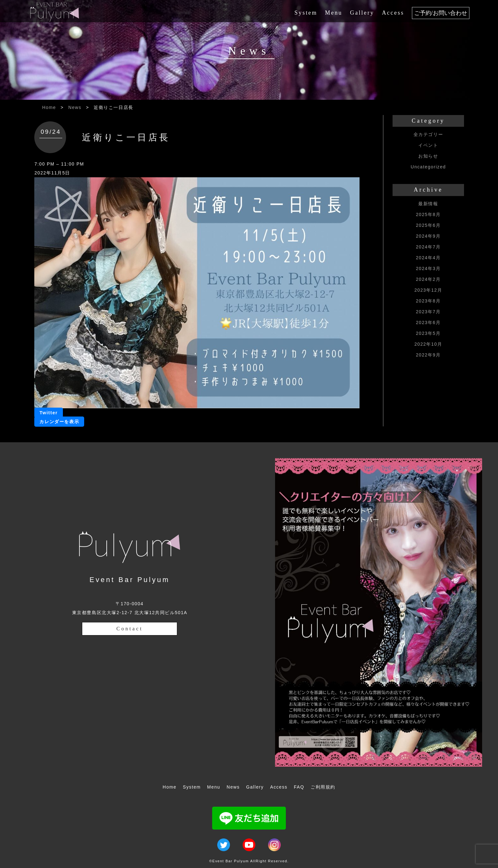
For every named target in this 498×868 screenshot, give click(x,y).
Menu (334, 13)
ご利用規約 (323, 787)
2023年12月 (428, 290)
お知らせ (428, 156)
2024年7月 (428, 247)
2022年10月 (428, 344)
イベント (428, 145)
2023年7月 (428, 312)
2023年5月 (428, 333)
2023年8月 (428, 301)
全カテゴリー (428, 134)
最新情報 (428, 204)
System (306, 13)
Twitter (48, 413)
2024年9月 (428, 236)
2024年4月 (428, 258)
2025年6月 (428, 225)
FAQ (299, 787)
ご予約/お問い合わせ (441, 13)
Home (49, 107)
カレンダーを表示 (59, 422)
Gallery (362, 13)
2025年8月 (428, 214)
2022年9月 (428, 355)
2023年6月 (428, 322)
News (75, 107)
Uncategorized (428, 167)
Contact (130, 629)
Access (393, 13)
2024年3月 (428, 268)
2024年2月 (428, 279)
